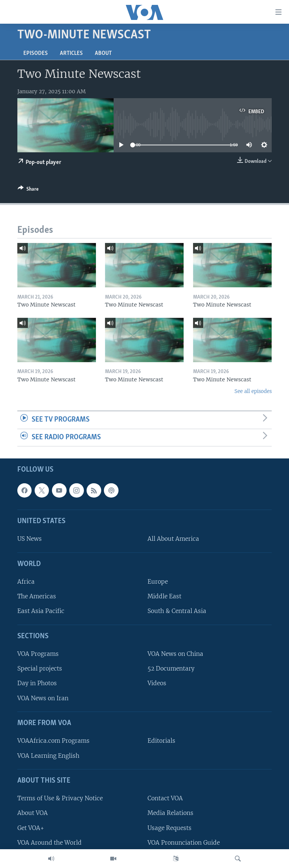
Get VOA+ (31, 828)
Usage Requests (170, 828)
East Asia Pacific (41, 611)
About (103, 53)
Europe (158, 582)
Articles (71, 53)
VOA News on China (175, 654)
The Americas (37, 597)
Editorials (161, 741)
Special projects (40, 669)
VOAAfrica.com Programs (53, 741)
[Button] (28, 190)
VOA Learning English (48, 756)
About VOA (33, 813)
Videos (157, 684)
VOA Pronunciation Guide (184, 843)
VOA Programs (38, 654)
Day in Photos (37, 684)
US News (30, 539)
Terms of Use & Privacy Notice (60, 799)
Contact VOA (165, 799)
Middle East (164, 597)
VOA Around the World (49, 843)
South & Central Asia (177, 611)
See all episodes (253, 391)
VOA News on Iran (43, 698)
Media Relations (170, 813)
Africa (26, 582)
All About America (173, 539)
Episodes (36, 53)
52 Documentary (171, 669)
